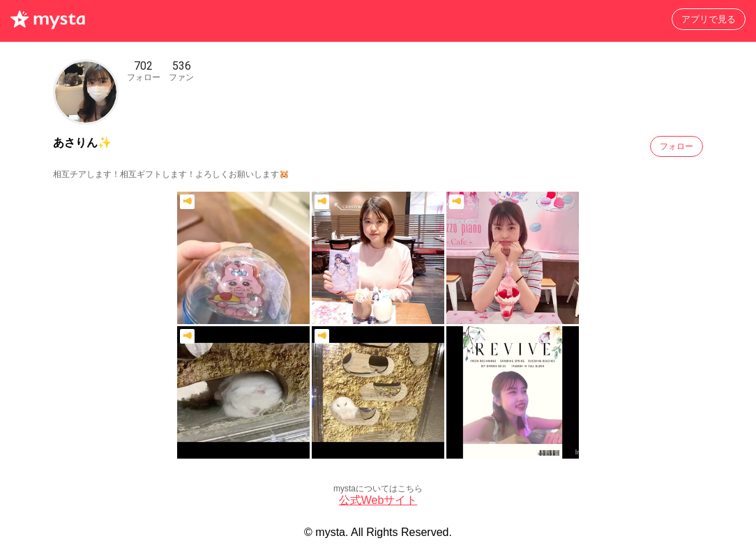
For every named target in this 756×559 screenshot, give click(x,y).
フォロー (676, 146)
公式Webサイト (378, 500)
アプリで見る (709, 19)
